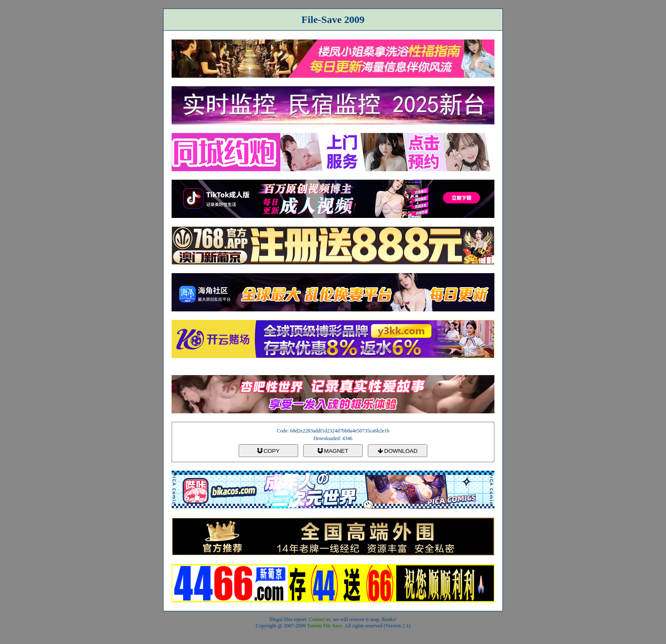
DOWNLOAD (398, 451)
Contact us (320, 619)
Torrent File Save (325, 626)
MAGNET (333, 451)
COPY (268, 451)
